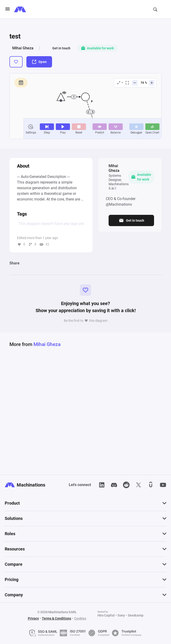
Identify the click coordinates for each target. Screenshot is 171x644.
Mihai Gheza (23, 48)
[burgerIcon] (8, 9)
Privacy (33, 618)
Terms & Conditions (57, 618)
